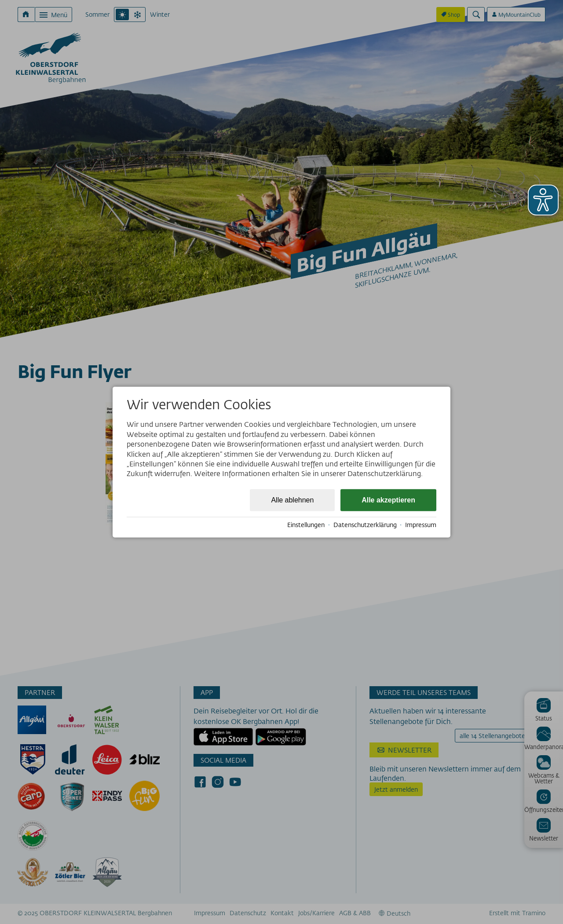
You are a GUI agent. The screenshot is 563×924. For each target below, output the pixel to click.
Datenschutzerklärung (365, 525)
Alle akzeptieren (388, 500)
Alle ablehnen (292, 500)
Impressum (421, 525)
